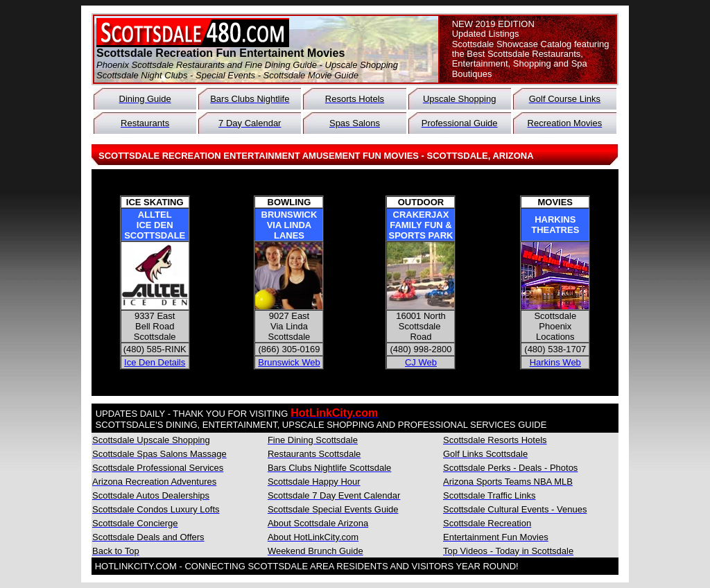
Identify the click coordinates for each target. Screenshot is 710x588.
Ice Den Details (155, 362)
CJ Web (421, 362)
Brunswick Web (289, 362)
